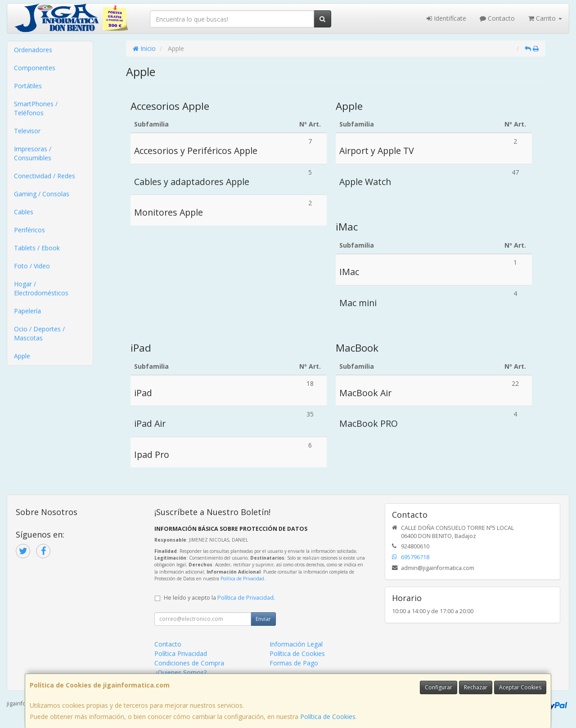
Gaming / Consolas (42, 194)
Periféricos (29, 230)
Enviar (263, 619)
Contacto (497, 18)
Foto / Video (32, 266)
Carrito (545, 18)
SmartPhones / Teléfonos (36, 108)
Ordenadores (33, 50)
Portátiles (28, 86)
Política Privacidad (181, 653)
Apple (22, 356)
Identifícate (446, 18)
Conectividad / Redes (45, 176)
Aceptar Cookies (520, 687)
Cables (24, 212)
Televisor (27, 131)
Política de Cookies (328, 717)
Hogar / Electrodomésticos (41, 288)
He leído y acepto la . (219, 598)
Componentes (35, 68)
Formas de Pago (294, 663)
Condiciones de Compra (189, 663)
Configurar (439, 687)
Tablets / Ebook (37, 248)
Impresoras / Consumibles (33, 153)
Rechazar (476, 687)
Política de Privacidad (242, 579)
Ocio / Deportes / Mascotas (39, 333)
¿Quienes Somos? (180, 672)
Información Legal (296, 644)
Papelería (27, 311)
